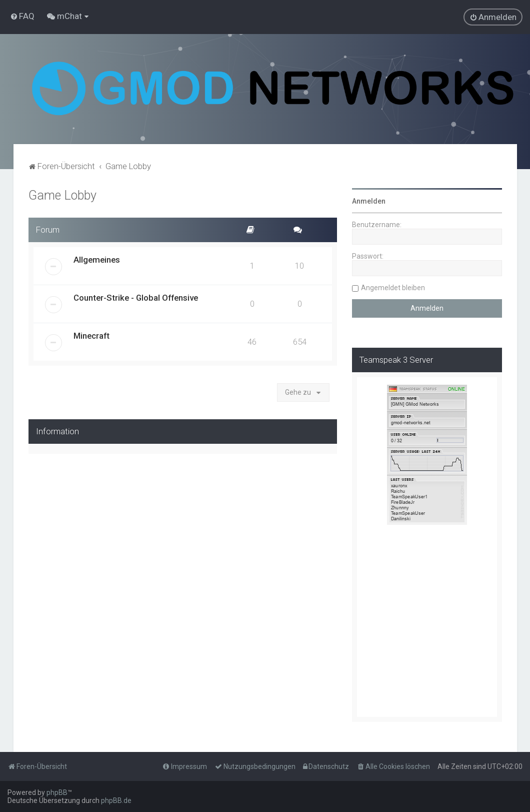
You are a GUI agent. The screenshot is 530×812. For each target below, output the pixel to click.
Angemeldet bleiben (393, 288)
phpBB (57, 792)
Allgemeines (97, 260)
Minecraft (91, 336)
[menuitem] (22, 16)
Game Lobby (62, 195)
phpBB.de (116, 800)
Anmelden (369, 201)
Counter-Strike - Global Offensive (136, 298)
